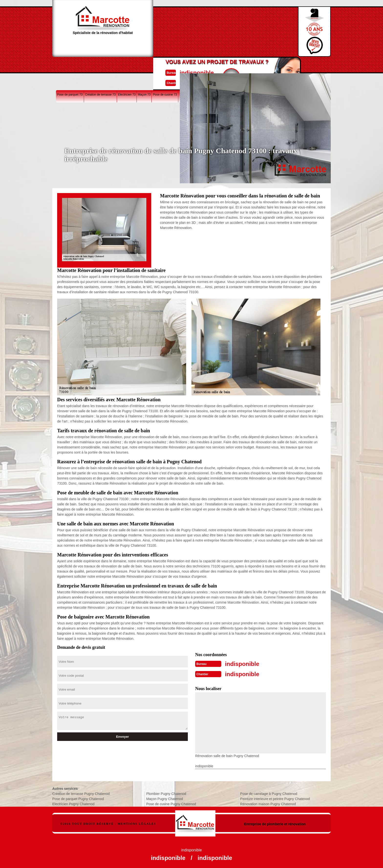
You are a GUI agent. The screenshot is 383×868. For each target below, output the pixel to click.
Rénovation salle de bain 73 (198, 65)
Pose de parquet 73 (70, 65)
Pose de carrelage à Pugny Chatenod (269, 793)
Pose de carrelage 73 (232, 65)
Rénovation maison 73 (263, 65)
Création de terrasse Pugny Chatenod (81, 793)
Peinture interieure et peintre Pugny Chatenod (275, 798)
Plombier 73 (318, 65)
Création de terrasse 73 (100, 65)
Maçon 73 (144, 65)
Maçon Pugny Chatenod (165, 798)
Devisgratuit (214, 30)
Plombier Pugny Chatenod (166, 793)
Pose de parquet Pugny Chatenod (78, 798)
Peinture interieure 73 (294, 65)
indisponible (177, 25)
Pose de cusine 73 (165, 65)
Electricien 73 (127, 65)
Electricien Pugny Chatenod (73, 803)
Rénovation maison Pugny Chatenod (268, 803)
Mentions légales (137, 823)
